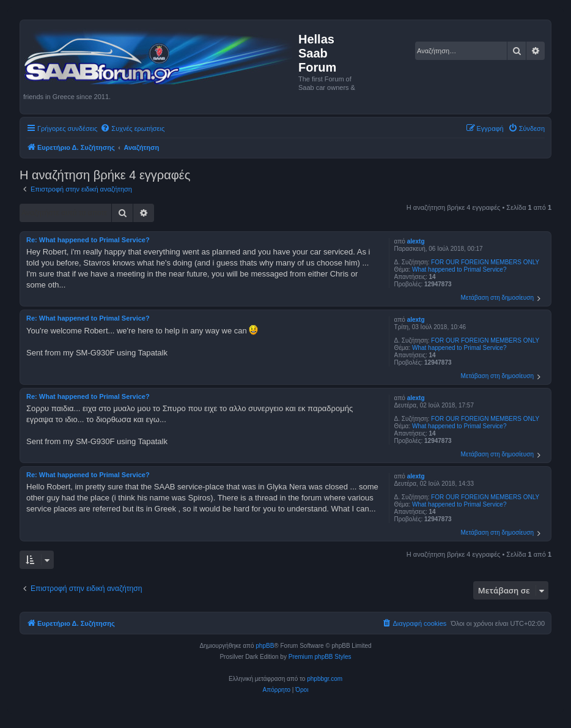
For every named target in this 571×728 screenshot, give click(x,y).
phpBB (265, 646)
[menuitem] (132, 128)
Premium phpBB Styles (320, 657)
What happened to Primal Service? (459, 269)
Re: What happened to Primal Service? (88, 240)
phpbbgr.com (325, 679)
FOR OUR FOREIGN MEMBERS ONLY (485, 262)
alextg (416, 241)
